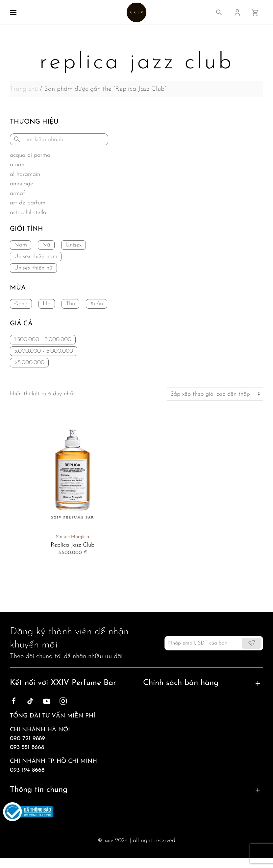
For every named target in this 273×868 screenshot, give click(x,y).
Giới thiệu (23, 765)
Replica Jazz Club (73, 545)
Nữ (46, 245)
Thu (70, 304)
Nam (21, 245)
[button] (13, 12)
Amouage (22, 184)
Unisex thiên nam (36, 257)
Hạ (47, 304)
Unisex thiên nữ (33, 268)
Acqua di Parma (30, 155)
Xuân (97, 304)
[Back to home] (136, 12)
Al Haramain (25, 174)
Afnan (17, 165)
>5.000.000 (29, 363)
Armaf (17, 193)
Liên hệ (20, 789)
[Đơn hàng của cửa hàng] (215, 394)
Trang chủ (24, 89)
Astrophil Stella (28, 212)
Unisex (74, 245)
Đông (21, 304)
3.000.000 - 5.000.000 (44, 351)
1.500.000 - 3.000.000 (43, 340)
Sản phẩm (24, 801)
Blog (16, 777)
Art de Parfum (28, 203)
